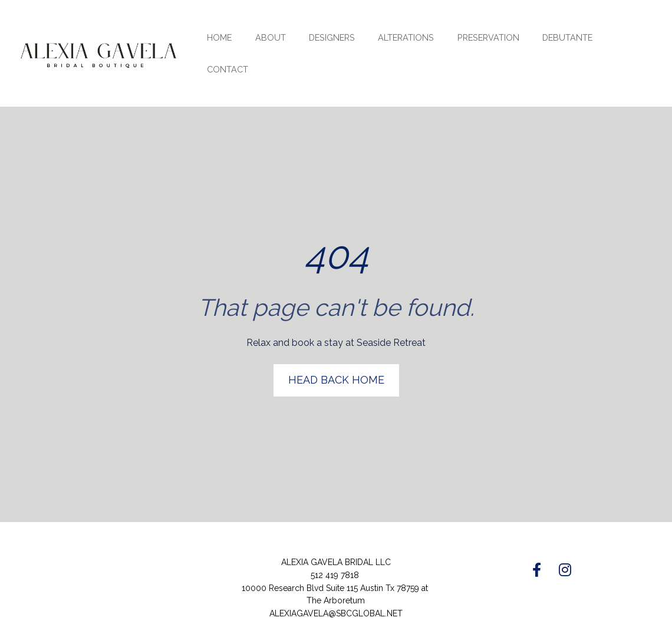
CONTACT (228, 69)
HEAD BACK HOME (336, 370)
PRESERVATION (488, 37)
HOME (219, 37)
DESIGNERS (332, 37)
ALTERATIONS (406, 37)
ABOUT (271, 37)
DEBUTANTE (567, 37)
